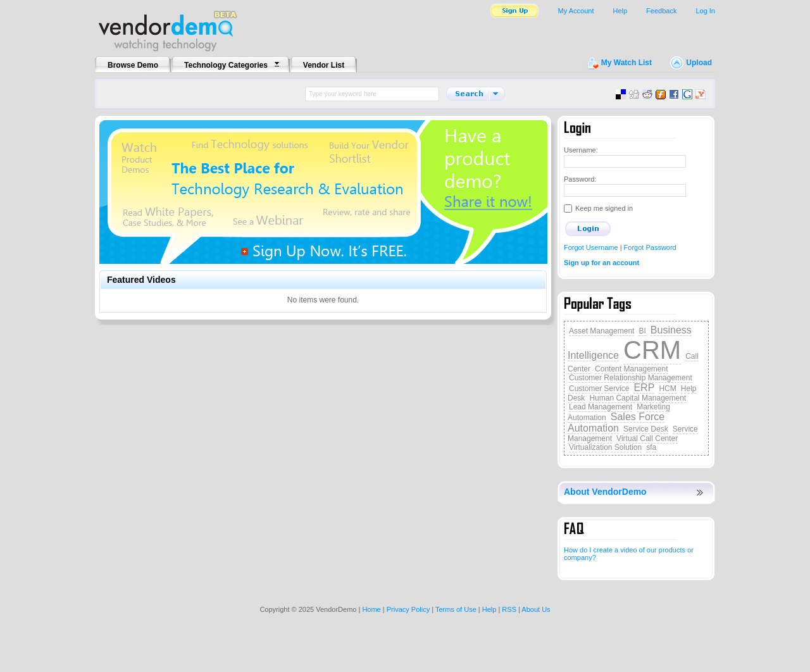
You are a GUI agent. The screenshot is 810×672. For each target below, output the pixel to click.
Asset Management (601, 331)
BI (642, 331)
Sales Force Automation (616, 422)
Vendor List (324, 65)
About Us (536, 609)
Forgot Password (650, 247)
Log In (705, 11)
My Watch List (626, 63)
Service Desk (646, 429)
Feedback (661, 11)
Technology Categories (226, 65)
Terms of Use (456, 609)
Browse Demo (133, 65)
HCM (667, 389)
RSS (509, 609)
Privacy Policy (408, 609)
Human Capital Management (638, 398)
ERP (644, 388)
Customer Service (599, 389)
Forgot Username (591, 247)
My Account (576, 11)
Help (620, 11)
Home (371, 609)
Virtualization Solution (605, 447)
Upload (699, 63)
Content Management (631, 369)
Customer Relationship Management (631, 378)
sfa (651, 447)
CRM (652, 350)
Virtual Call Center (647, 439)
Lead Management (601, 407)
